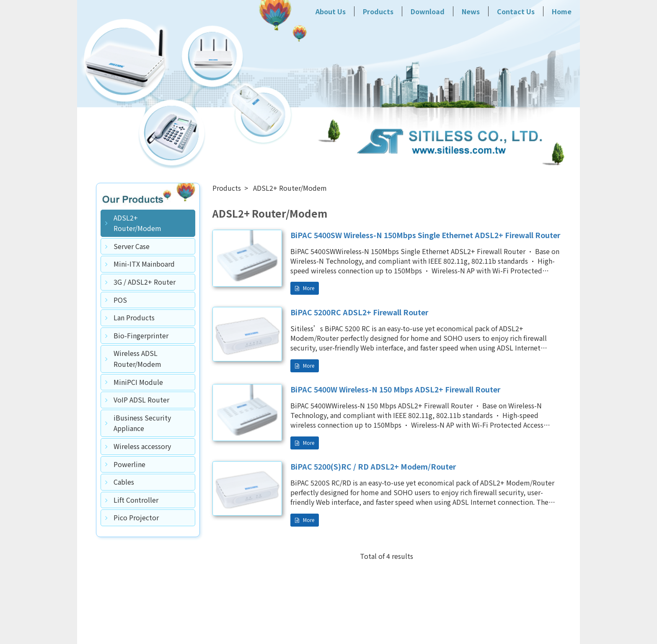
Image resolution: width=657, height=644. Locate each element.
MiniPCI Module (138, 382)
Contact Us (516, 11)
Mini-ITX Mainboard (144, 264)
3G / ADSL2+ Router (145, 282)
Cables (124, 482)
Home (562, 11)
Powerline (129, 464)
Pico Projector (136, 517)
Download (428, 11)
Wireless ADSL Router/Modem (137, 358)
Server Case (132, 246)
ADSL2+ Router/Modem (137, 223)
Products (378, 11)
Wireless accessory (142, 446)
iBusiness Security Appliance (142, 423)
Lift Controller (136, 500)
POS (120, 300)
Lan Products (134, 317)
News (471, 11)
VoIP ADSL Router (141, 400)
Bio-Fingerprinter (141, 335)
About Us (331, 11)
